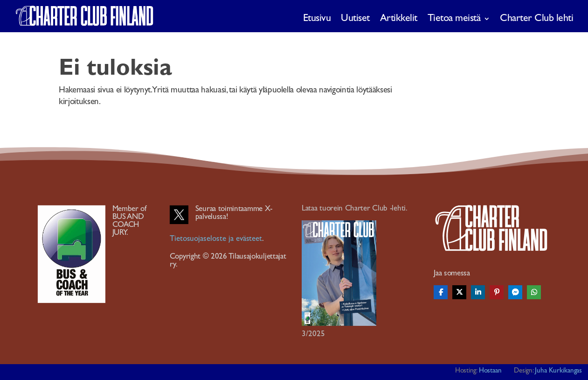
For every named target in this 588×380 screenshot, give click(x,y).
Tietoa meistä (454, 19)
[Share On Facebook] (441, 292)
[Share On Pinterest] (497, 292)
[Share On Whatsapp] (534, 292)
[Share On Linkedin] (478, 292)
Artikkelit (399, 19)
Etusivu (317, 19)
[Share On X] (459, 292)
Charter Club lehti (536, 19)
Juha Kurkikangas (558, 371)
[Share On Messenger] (515, 292)
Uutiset (355, 19)
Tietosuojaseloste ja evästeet (216, 239)
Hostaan (491, 371)
